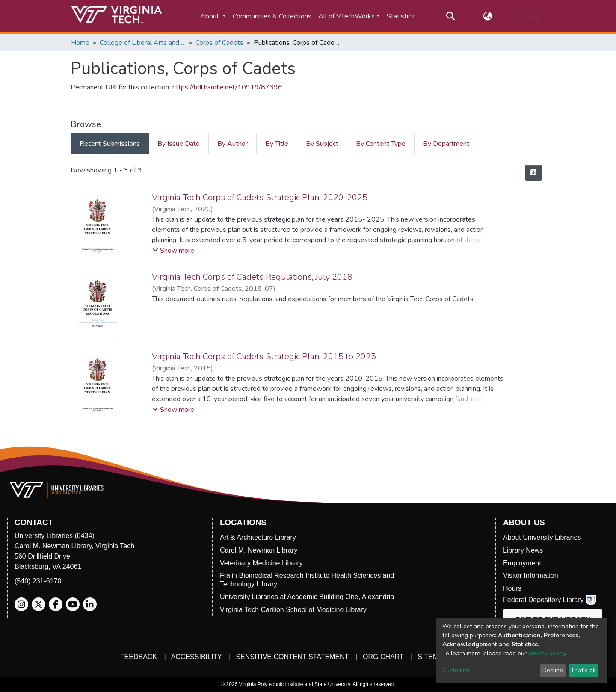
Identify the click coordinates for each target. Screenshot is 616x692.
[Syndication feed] (533, 173)
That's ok (583, 670)
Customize (456, 670)
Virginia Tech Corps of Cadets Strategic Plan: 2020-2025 (260, 197)
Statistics (401, 16)
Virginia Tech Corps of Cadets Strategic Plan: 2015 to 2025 (264, 356)
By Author (232, 144)
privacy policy (546, 653)
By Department (446, 144)
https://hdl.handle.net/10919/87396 (227, 87)
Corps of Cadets (219, 43)
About (210, 16)
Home (80, 43)
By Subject (322, 144)
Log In (530, 16)
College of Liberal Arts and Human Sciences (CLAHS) (142, 43)
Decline (553, 670)
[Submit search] (450, 16)
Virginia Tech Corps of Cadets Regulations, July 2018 (252, 277)
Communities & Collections (272, 16)
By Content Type (381, 144)
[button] (488, 16)
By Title (277, 144)
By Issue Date (179, 144)
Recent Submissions (110, 144)
